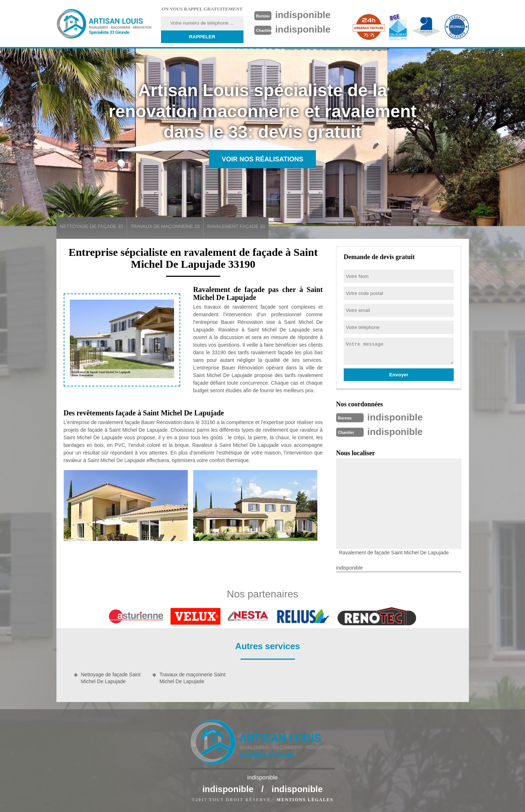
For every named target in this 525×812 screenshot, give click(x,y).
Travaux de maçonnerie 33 (165, 226)
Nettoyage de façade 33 (92, 226)
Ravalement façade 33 (236, 226)
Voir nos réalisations (263, 159)
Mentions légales (305, 800)
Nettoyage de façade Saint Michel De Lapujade (111, 678)
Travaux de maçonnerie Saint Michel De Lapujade (192, 678)
